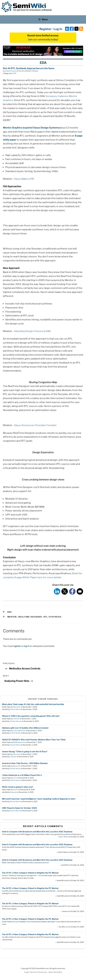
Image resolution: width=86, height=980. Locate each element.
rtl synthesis (53, 617)
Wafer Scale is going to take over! (17, 787)
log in (27, 646)
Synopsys (51, 96)
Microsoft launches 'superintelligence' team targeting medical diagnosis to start (39, 799)
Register (45, 29)
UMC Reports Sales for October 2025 (19, 808)
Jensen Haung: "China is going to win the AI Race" (25, 752)
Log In (58, 29)
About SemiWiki (55, 972)
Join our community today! (43, 40)
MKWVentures (19, 742)
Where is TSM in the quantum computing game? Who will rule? (31, 716)
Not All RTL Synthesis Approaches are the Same (29, 68)
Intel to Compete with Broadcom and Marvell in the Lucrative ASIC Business (37, 832)
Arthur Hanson (16, 721)
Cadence (63, 96)
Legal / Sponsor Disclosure (36, 972)
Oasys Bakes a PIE (24, 179)
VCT (15, 778)
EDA (15, 73)
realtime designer (30, 617)
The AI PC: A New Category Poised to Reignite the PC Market (30, 873)
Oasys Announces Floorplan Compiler (35, 425)
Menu (43, 19)
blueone (13, 792)
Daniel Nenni (15, 709)
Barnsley (17, 707)
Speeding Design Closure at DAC (33, 331)
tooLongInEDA (19, 731)
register (17, 646)
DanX (16, 790)
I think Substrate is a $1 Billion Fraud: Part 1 (22, 775)
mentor (12, 617)
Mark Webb (63, 837)
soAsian (13, 757)
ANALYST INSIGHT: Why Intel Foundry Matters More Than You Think (34, 740)
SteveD (16, 719)
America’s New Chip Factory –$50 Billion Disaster (25, 763)
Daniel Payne (11, 71)
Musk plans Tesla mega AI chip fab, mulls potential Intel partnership (33, 704)
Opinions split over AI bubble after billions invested (25, 728)
